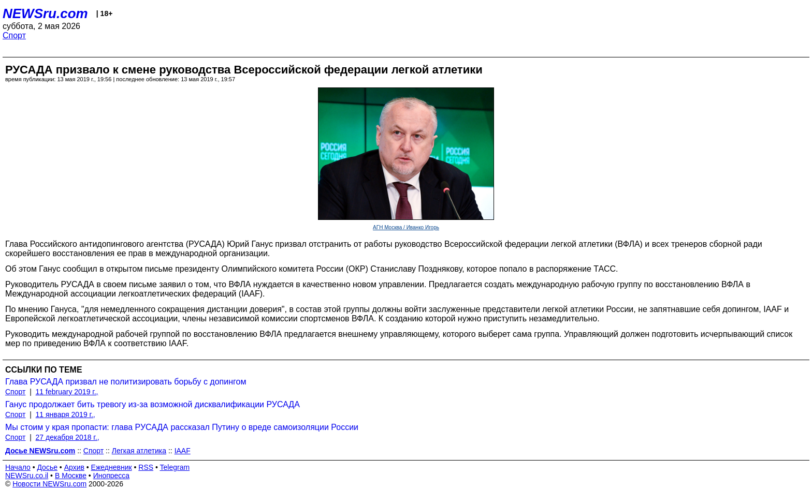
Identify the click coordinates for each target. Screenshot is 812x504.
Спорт (14, 35)
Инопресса (112, 476)
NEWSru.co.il (27, 476)
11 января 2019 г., (66, 414)
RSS (146, 467)
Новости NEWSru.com (49, 484)
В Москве (71, 476)
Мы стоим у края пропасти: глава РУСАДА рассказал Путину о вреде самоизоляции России (182, 427)
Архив (74, 467)
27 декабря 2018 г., (68, 437)
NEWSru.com (45, 13)
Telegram (175, 467)
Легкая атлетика (139, 451)
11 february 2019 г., (67, 392)
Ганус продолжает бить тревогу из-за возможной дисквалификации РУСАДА (153, 404)
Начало (18, 467)
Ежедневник (112, 467)
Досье (47, 467)
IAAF (183, 451)
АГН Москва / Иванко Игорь (406, 227)
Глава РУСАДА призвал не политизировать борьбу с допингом (126, 382)
